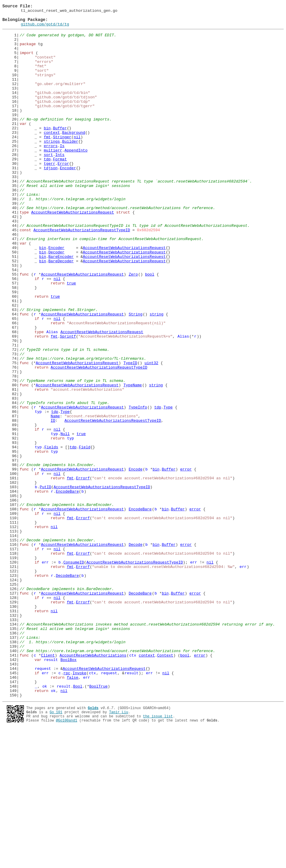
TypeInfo (138, 487)
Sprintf (68, 402)
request (43, 800)
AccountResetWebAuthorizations (93, 784)
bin (47, 152)
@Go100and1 (67, 859)
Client (48, 784)
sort (48, 184)
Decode (135, 652)
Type (168, 487)
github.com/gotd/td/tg (45, 28)
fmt (47, 162)
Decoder (56, 301)
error (186, 561)
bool (150, 327)
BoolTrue (98, 822)
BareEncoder (61, 306)
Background (74, 157)
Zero (133, 327)
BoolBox (69, 790)
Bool (78, 822)
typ (38, 492)
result (51, 790)
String (135, 375)
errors (51, 173)
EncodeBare (67, 588)
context (52, 157)
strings (52, 168)
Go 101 (56, 849)
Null (65, 519)
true (71, 338)
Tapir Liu (119, 849)
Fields (51, 535)
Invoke (79, 806)
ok (45, 822)
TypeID (130, 434)
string (157, 375)
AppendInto (76, 178)
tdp (47, 189)
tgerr (49, 194)
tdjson (51, 200)
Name (55, 497)
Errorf (83, 572)
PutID (46, 582)
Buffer (60, 152)
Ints (60, 184)
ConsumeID (74, 673)
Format (60, 189)
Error (63, 194)
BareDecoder (61, 311)
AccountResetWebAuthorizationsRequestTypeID (82, 274)
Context (165, 784)
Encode (135, 561)
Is (62, 173)
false (72, 811)
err (45, 673)
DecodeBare (67, 689)
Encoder (68, 200)
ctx (133, 784)
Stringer (62, 162)
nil (77, 162)
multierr (53, 178)
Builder (70, 168)
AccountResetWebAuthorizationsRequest (73, 253)
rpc (67, 806)
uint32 (151, 434)
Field (84, 535)
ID (53, 503)
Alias (52, 396)
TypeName (133, 460)
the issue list (158, 854)
